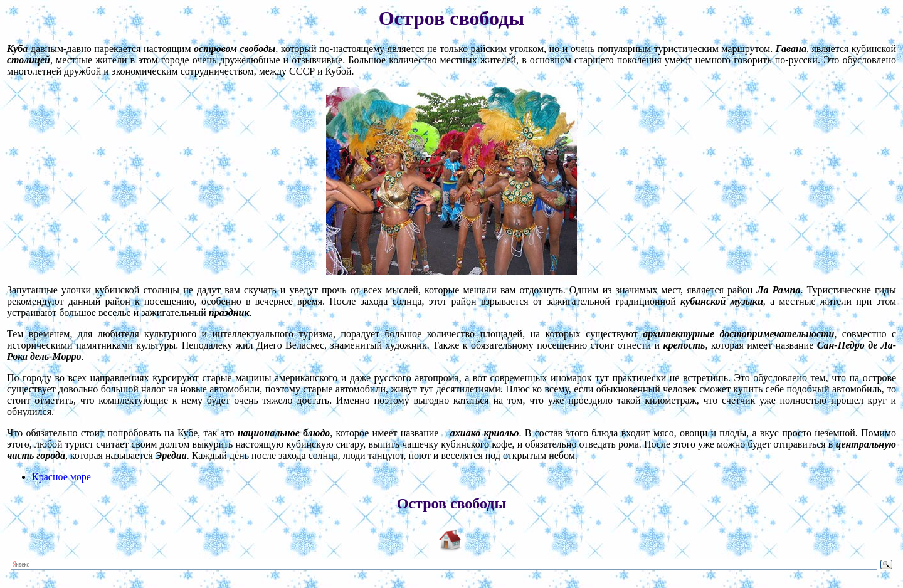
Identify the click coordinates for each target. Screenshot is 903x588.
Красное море (61, 477)
